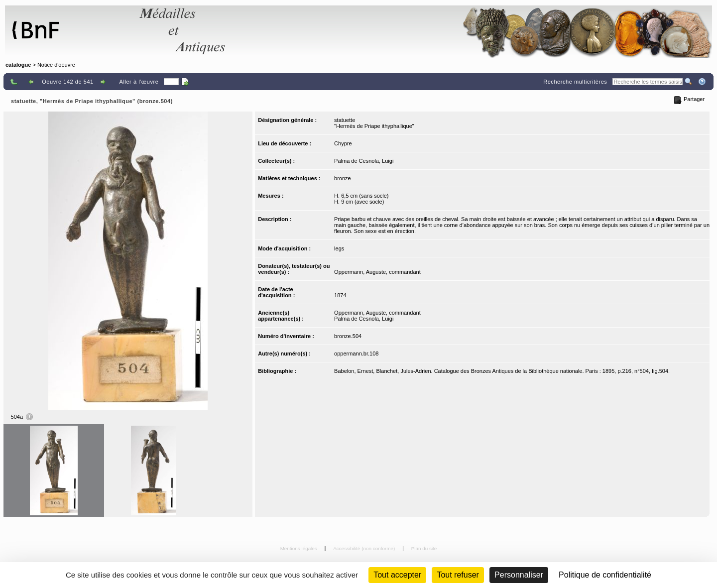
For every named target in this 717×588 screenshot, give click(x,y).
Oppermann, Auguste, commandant (377, 272)
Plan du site (424, 548)
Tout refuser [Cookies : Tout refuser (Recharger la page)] (458, 575)
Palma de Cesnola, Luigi (364, 161)
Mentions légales (299, 548)
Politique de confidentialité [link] (605, 575)
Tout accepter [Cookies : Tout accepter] (397, 575)
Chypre (343, 143)
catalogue (18, 65)
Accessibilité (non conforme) (365, 548)
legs (339, 248)
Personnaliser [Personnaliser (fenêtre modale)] (519, 575)
